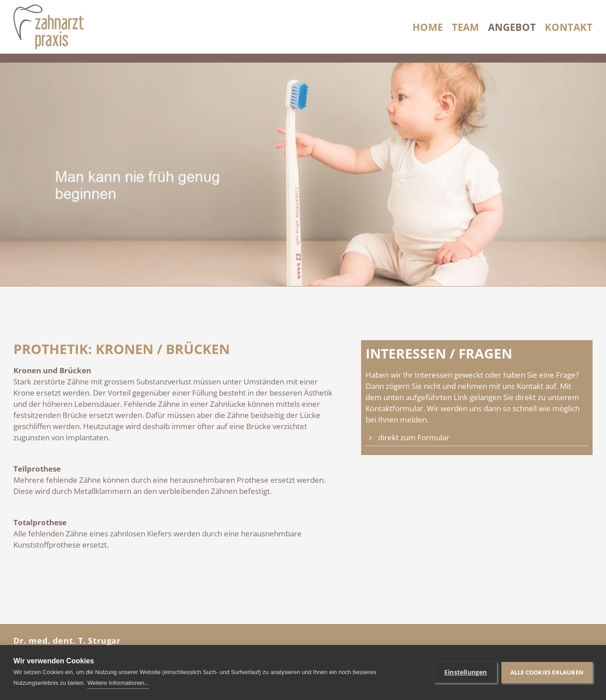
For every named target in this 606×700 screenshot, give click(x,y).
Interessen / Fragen (439, 354)
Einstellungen (466, 672)
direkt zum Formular (414, 437)
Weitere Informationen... (118, 683)
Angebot (512, 27)
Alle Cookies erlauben (547, 672)
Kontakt (569, 27)
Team (465, 27)
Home (428, 27)
